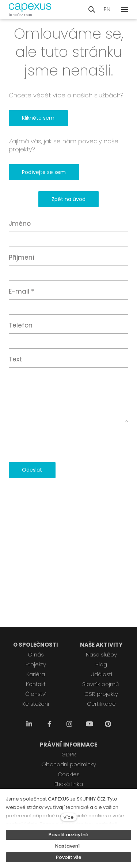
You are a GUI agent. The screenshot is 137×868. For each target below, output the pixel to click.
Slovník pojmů (100, 684)
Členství (36, 694)
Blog (101, 664)
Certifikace (101, 704)
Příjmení (22, 257)
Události (101, 674)
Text (15, 359)
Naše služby (101, 654)
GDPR (69, 754)
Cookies (69, 774)
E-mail (21, 291)
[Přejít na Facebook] (49, 724)
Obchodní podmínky (69, 764)
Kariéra (36, 674)
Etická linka (69, 784)
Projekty (36, 664)
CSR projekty (101, 694)
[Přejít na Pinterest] (108, 724)
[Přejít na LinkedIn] (29, 724)
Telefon (21, 325)
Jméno (20, 224)
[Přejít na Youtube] (90, 724)
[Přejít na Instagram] (69, 724)
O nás (36, 654)
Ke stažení (36, 704)
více (69, 817)
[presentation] (64, 442)
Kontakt (36, 684)
